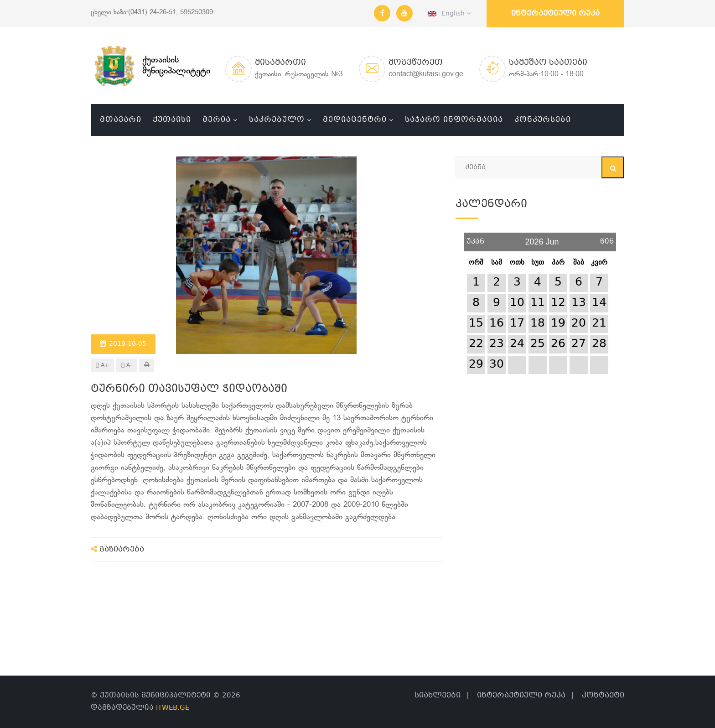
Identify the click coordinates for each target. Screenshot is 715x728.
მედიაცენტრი (355, 120)
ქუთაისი (172, 120)
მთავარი (121, 120)
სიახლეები (438, 695)
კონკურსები (543, 120)
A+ (102, 365)
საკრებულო (277, 120)
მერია (217, 120)
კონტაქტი (603, 695)
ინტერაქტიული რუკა (555, 13)
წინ (607, 238)
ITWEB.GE (173, 708)
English (449, 14)
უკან (475, 238)
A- (127, 365)
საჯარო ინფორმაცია (454, 120)
